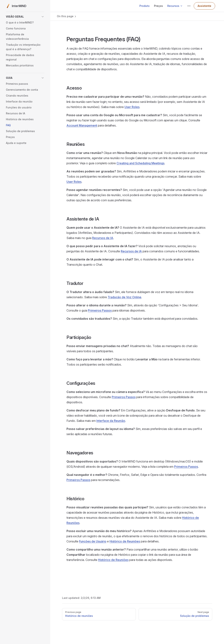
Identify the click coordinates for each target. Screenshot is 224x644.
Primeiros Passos (100, 310)
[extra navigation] (189, 6)
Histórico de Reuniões (125, 541)
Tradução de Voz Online (124, 297)
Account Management (82, 125)
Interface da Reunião (111, 421)
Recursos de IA (103, 238)
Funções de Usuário (93, 541)
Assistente (204, 6)
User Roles (132, 107)
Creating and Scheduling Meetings (140, 163)
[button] (25, 17)
